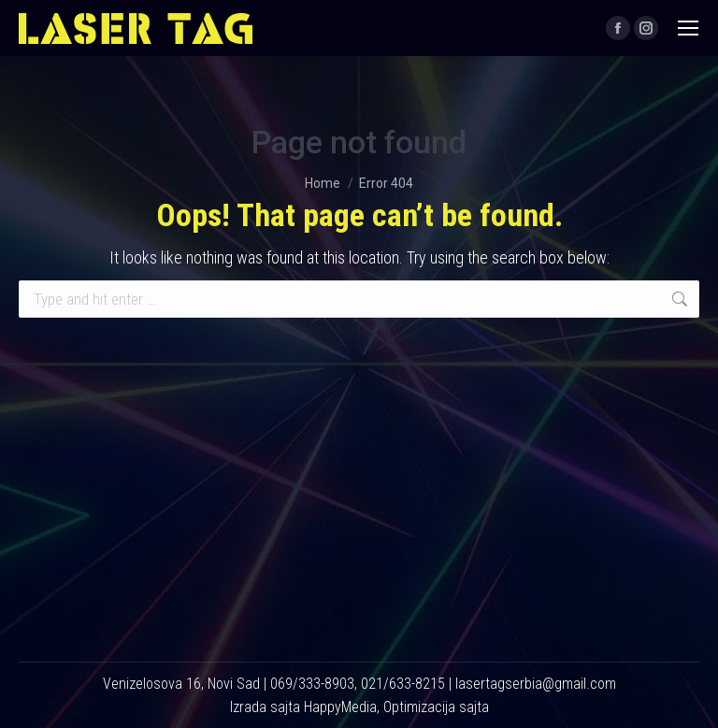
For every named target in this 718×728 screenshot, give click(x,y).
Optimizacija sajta (436, 707)
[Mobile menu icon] (688, 28)
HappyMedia (340, 707)
